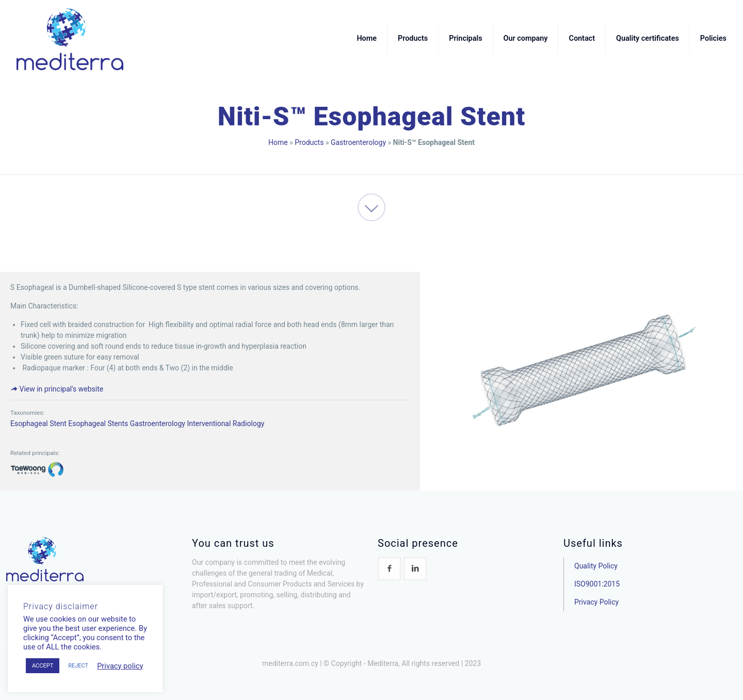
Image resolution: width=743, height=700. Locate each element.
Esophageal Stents (98, 424)
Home (278, 142)
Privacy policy (120, 666)
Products (309, 142)
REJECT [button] (78, 666)
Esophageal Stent (38, 424)
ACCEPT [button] (43, 666)
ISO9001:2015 (597, 584)
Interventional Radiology (225, 424)
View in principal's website (57, 389)
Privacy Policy (596, 602)
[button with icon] (389, 569)
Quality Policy (596, 566)
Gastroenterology (358, 142)
